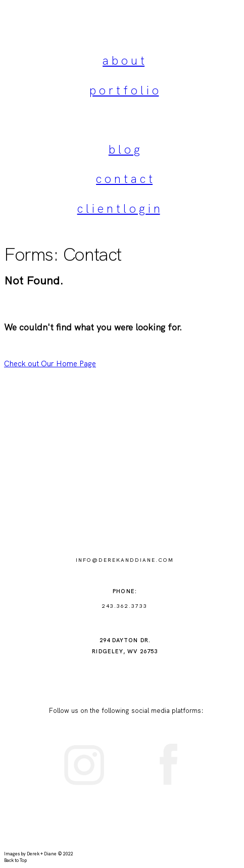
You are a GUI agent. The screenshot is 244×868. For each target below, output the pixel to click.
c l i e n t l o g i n (119, 209)
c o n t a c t (124, 179)
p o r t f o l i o (124, 90)
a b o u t (124, 61)
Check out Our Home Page (50, 364)
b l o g (124, 150)
